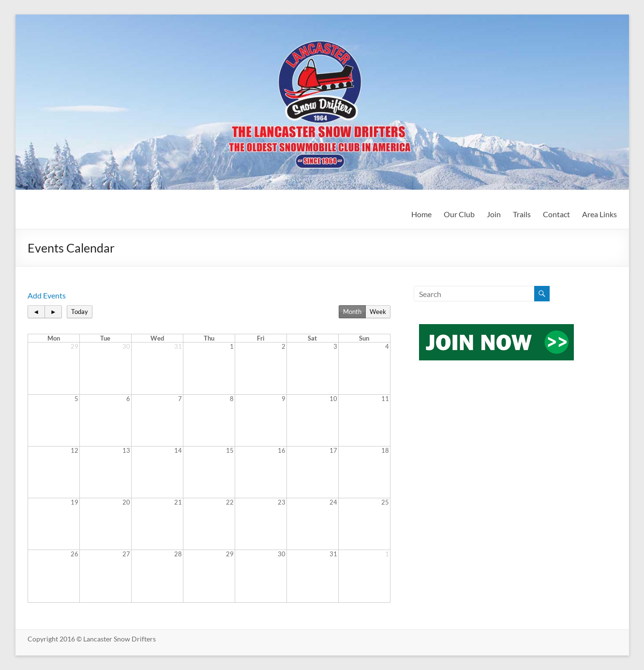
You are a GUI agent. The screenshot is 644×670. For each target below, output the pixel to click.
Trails (522, 214)
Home (421, 214)
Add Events (47, 295)
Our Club (459, 214)
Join (494, 214)
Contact (556, 214)
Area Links (599, 214)
